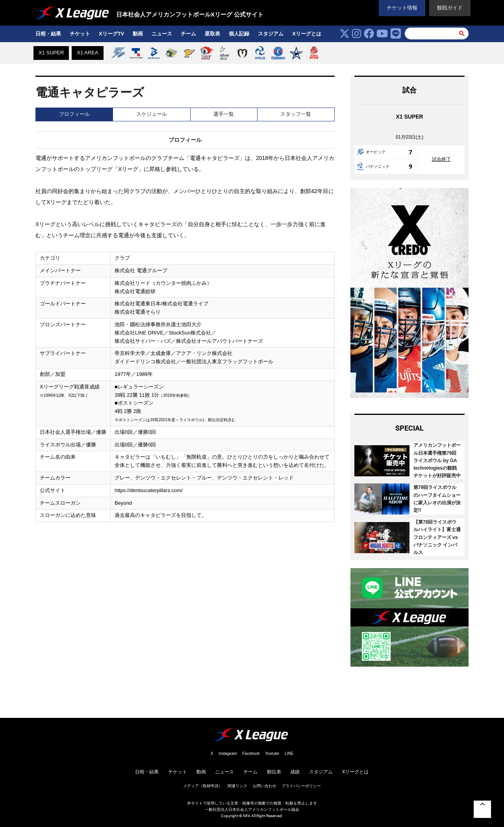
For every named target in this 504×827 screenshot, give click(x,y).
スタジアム (271, 34)
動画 (138, 34)
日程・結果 (48, 34)
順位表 (274, 772)
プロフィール (74, 114)
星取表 (212, 34)
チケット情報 (402, 8)
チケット (80, 34)
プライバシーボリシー (301, 786)
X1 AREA (87, 53)
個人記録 (239, 34)
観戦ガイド (450, 8)
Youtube (272, 754)
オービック (371, 152)
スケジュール (152, 114)
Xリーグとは (307, 34)
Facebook (251, 754)
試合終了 (441, 159)
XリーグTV (111, 34)
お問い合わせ (265, 786)
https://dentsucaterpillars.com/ (149, 490)
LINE (289, 754)
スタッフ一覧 (296, 114)
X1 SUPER (51, 53)
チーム (188, 34)
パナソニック (373, 166)
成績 (295, 772)
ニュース (162, 34)
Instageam (228, 754)
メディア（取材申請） (203, 786)
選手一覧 (224, 114)
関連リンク (237, 786)
